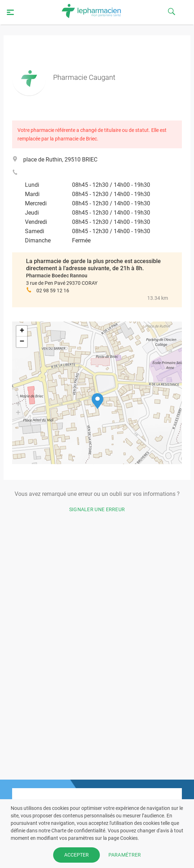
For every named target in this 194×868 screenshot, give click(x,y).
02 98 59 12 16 (53, 291)
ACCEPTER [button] (76, 855)
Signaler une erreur (97, 509)
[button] (98, 401)
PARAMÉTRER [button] (125, 855)
